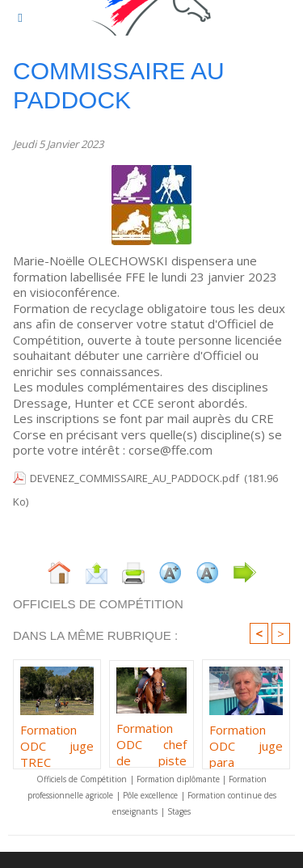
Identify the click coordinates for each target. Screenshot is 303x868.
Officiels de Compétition (82, 779)
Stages (179, 811)
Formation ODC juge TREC (57, 742)
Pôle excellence (150, 795)
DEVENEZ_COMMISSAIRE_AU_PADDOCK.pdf (135, 478)
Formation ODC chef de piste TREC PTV (151, 740)
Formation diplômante (179, 779)
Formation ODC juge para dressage (246, 742)
